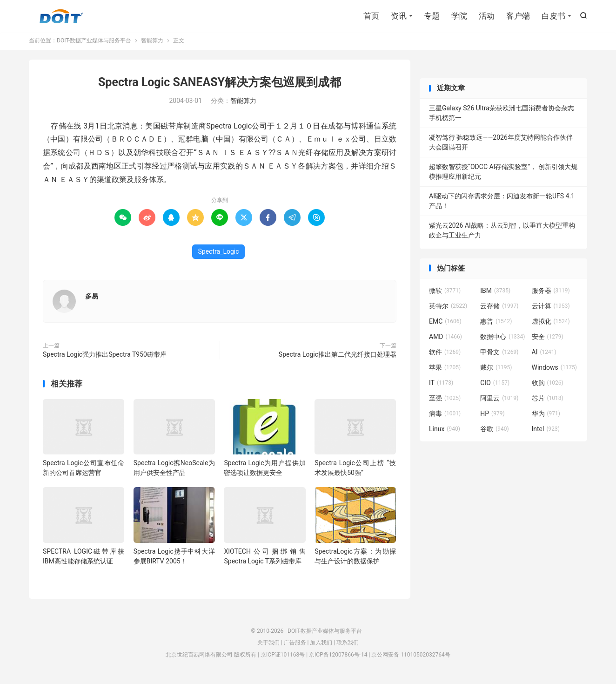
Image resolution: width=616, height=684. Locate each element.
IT (441, 386)
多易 (92, 299)
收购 (548, 386)
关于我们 (268, 646)
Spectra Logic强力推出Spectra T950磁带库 (105, 357)
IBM (495, 294)
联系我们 (348, 646)
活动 (487, 16)
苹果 (445, 371)
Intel (546, 432)
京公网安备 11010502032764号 (411, 658)
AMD (445, 340)
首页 (371, 16)
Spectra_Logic (218, 254)
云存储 (499, 309)
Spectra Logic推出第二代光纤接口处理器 (338, 357)
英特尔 (448, 309)
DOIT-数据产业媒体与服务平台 (61, 17)
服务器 (551, 294)
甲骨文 (499, 355)
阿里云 (499, 401)
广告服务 (295, 646)
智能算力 (152, 44)
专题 (432, 16)
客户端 (518, 16)
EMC (445, 325)
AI (544, 355)
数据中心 (502, 340)
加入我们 (321, 646)
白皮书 (553, 16)
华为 (546, 417)
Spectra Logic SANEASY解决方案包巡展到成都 (220, 85)
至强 (445, 401)
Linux (445, 432)
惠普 (496, 325)
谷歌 (495, 432)
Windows (554, 371)
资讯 (399, 16)
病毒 (445, 417)
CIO (495, 386)
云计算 (551, 309)
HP (492, 417)
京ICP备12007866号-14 (338, 658)
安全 (548, 340)
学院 (459, 16)
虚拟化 (551, 325)
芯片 (548, 401)
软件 (445, 355)
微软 (445, 294)
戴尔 (496, 371)
